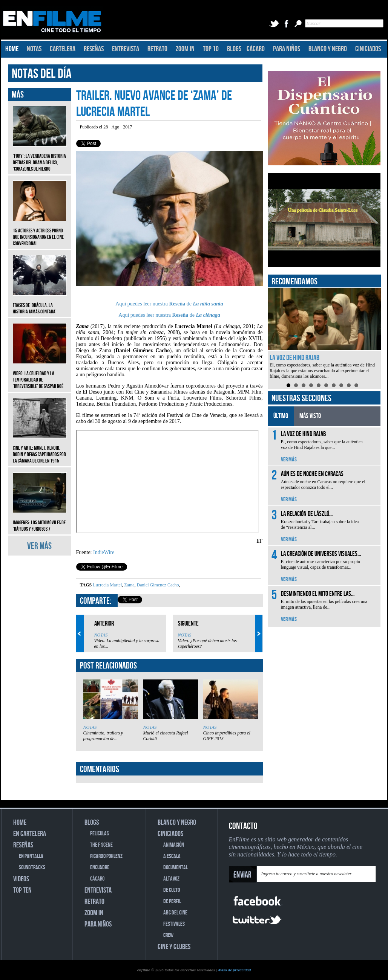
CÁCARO (256, 49)
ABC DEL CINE (175, 913)
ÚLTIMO (281, 416)
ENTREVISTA (126, 49)
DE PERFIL (172, 901)
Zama (129, 585)
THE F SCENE (101, 845)
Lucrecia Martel (107, 585)
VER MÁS (39, 546)
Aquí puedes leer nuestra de (154, 304)
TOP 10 (211, 49)
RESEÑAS (94, 49)
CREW (168, 935)
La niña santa (208, 304)
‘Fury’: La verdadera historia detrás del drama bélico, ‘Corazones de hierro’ (40, 157)
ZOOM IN (185, 49)
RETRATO (157, 49)
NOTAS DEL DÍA (42, 74)
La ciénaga (208, 315)
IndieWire (104, 552)
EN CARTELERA (30, 834)
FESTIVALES (174, 924)
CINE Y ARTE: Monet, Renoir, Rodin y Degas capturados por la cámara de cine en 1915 (40, 449)
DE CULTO (172, 890)
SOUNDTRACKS (32, 868)
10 (356, 385)
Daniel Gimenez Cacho (157, 585)
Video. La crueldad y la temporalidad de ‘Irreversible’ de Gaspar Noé (40, 374)
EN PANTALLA (31, 856)
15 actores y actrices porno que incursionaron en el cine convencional (40, 231)
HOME (12, 49)
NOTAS (34, 49)
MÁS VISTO (310, 416)
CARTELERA (63, 49)
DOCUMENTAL (176, 868)
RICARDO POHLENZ (106, 856)
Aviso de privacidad (234, 970)
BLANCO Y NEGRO (328, 49)
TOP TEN (22, 890)
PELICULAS (100, 834)
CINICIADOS (368, 49)
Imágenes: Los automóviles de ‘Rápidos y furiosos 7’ (40, 520)
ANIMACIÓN (174, 845)
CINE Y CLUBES (174, 947)
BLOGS (234, 49)
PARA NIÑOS (287, 49)
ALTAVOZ (171, 879)
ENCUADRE (100, 868)
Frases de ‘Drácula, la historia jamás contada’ (40, 303)
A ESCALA (172, 856)
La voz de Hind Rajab (294, 358)
